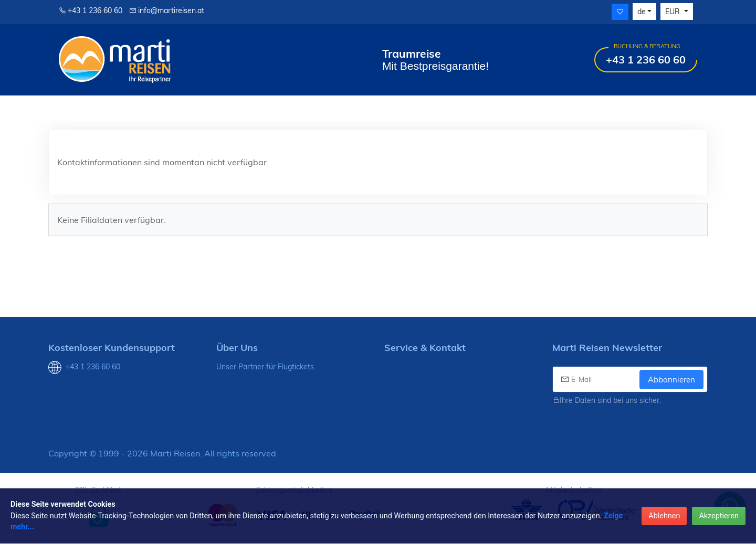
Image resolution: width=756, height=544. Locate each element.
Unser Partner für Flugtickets (265, 367)
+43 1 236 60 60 (91, 10)
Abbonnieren (671, 380)
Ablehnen (664, 516)
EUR (674, 12)
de (642, 12)
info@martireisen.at (167, 10)
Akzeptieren (719, 516)
